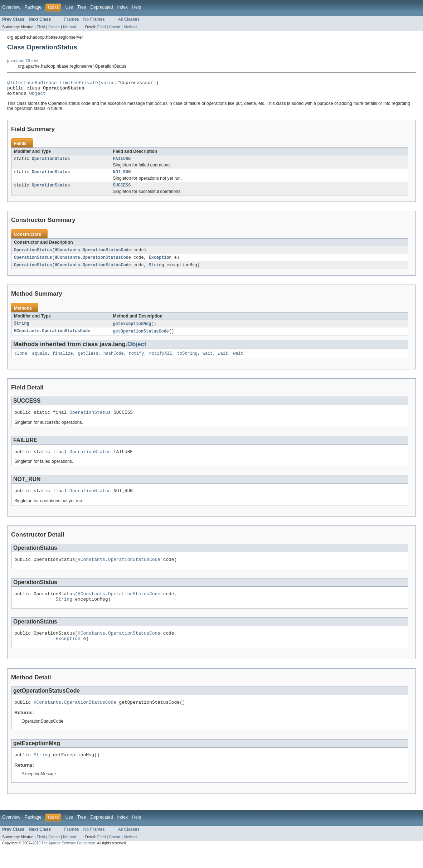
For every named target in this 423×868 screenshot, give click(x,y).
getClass (88, 361)
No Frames (94, 19)
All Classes (129, 19)
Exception (160, 263)
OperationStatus (51, 163)
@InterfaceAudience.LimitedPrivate (53, 83)
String (157, 271)
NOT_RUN (122, 176)
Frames (71, 19)
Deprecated (102, 7)
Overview (11, 7)
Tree (82, 7)
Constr (54, 27)
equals (40, 361)
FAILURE (122, 163)
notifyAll (161, 361)
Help (137, 7)
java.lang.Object (23, 61)
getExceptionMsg (132, 330)
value (108, 83)
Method (69, 27)
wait (208, 361)
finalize (63, 361)
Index (122, 7)
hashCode (114, 361)
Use (69, 7)
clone (21, 361)
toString (187, 361)
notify (137, 361)
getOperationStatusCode (141, 338)
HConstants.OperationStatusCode (93, 256)
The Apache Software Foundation (68, 862)
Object (38, 96)
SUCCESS (122, 190)
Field (41, 27)
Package (33, 7)
